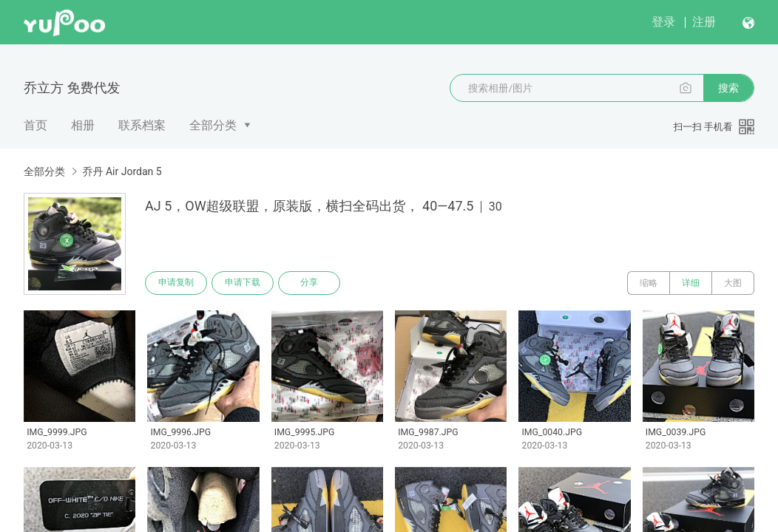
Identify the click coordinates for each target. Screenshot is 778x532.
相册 (83, 125)
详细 (691, 283)
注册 (704, 22)
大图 (733, 283)
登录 (663, 22)
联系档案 (142, 125)
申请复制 (176, 283)
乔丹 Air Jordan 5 (122, 171)
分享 (309, 283)
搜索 (728, 88)
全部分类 (213, 125)
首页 (35, 125)
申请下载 (243, 283)
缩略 (649, 283)
